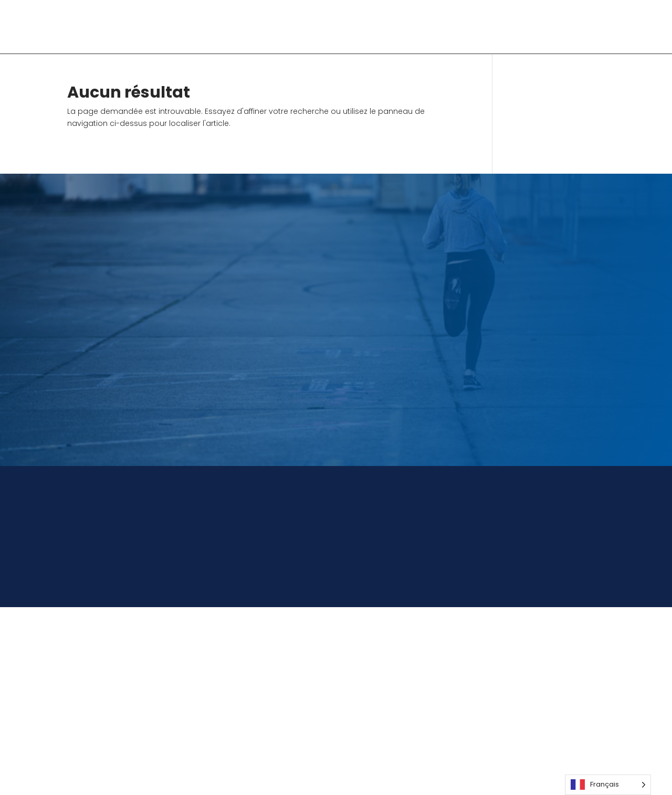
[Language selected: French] (608, 785)
